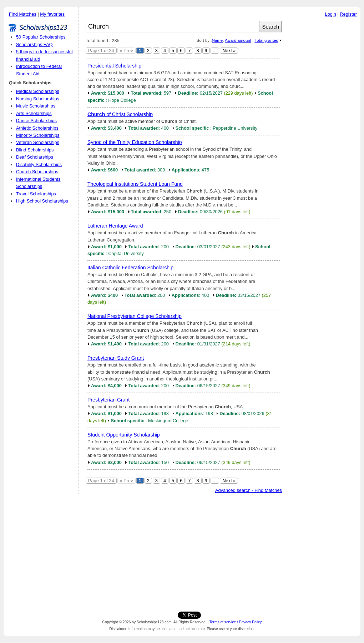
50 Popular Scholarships (41, 37)
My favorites (52, 14)
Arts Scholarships (34, 113)
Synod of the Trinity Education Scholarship (135, 142)
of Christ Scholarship (120, 114)
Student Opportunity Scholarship (124, 435)
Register (348, 14)
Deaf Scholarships (35, 157)
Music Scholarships (36, 106)
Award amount (238, 40)
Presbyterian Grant (108, 400)
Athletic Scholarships (37, 128)
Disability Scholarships (39, 165)
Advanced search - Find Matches (249, 490)
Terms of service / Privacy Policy (236, 622)
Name (217, 40)
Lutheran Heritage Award (115, 226)
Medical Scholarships (38, 91)
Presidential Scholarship (114, 66)
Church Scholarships (37, 172)
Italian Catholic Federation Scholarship (130, 268)
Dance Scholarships (36, 121)
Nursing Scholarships (38, 99)
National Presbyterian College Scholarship (135, 316)
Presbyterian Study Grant (116, 358)
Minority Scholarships (38, 135)
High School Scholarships (42, 201)
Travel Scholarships (36, 194)
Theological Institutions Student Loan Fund (135, 184)
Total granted (266, 40)
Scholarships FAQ (34, 44)
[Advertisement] (323, 128)
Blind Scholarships (35, 150)
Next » (229, 51)
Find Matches (23, 14)
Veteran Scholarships (38, 142)
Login (331, 14)
